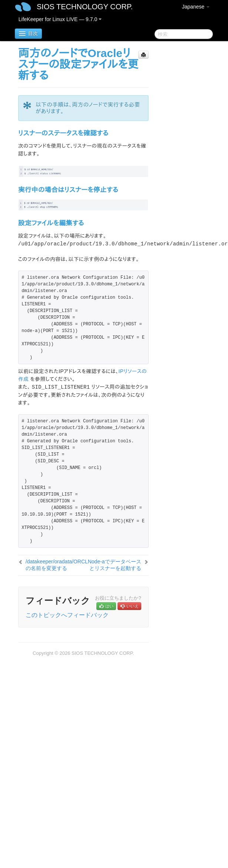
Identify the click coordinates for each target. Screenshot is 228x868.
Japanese (196, 7)
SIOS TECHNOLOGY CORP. (85, 7)
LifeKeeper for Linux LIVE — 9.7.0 (60, 19)
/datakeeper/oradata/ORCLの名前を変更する (57, 565)
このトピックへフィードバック (67, 615)
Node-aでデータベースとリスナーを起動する (115, 565)
